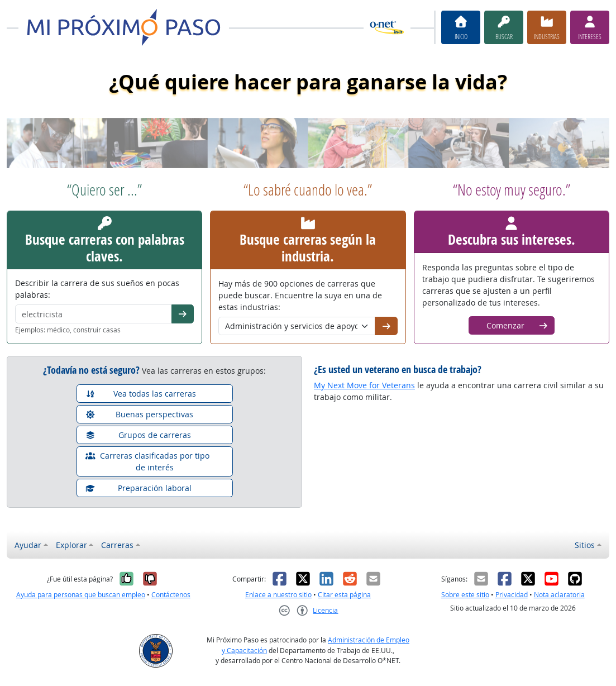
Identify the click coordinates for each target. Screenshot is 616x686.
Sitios (585, 545)
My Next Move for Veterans (364, 385)
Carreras (117, 545)
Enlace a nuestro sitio (278, 595)
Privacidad (512, 595)
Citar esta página (344, 595)
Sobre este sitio (465, 595)
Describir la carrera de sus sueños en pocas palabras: (97, 289)
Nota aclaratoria (559, 595)
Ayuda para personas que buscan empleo (81, 595)
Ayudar (28, 545)
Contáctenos (171, 595)
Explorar (71, 545)
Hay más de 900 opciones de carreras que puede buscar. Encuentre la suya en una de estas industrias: (300, 295)
